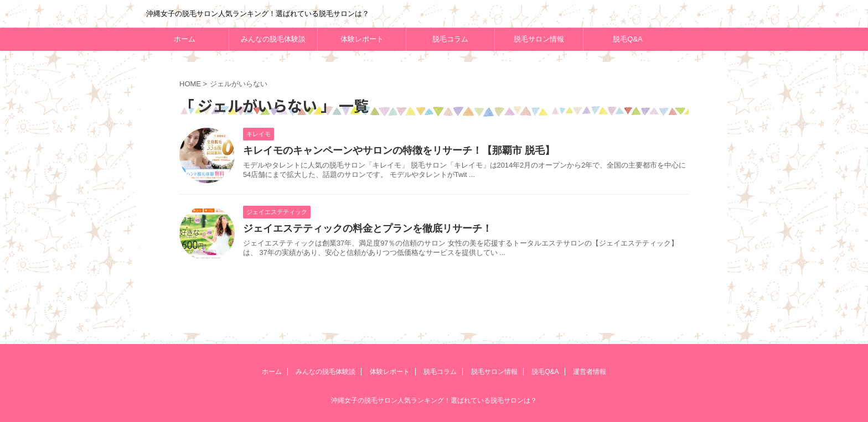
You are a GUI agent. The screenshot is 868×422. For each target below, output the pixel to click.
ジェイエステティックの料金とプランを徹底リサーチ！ (368, 228)
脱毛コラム (450, 39)
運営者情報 (590, 372)
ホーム (185, 39)
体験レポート (362, 39)
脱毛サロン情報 (539, 39)
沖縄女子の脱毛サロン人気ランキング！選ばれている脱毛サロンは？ (434, 400)
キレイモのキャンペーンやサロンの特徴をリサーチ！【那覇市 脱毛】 (399, 150)
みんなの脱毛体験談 (273, 39)
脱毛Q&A (627, 39)
